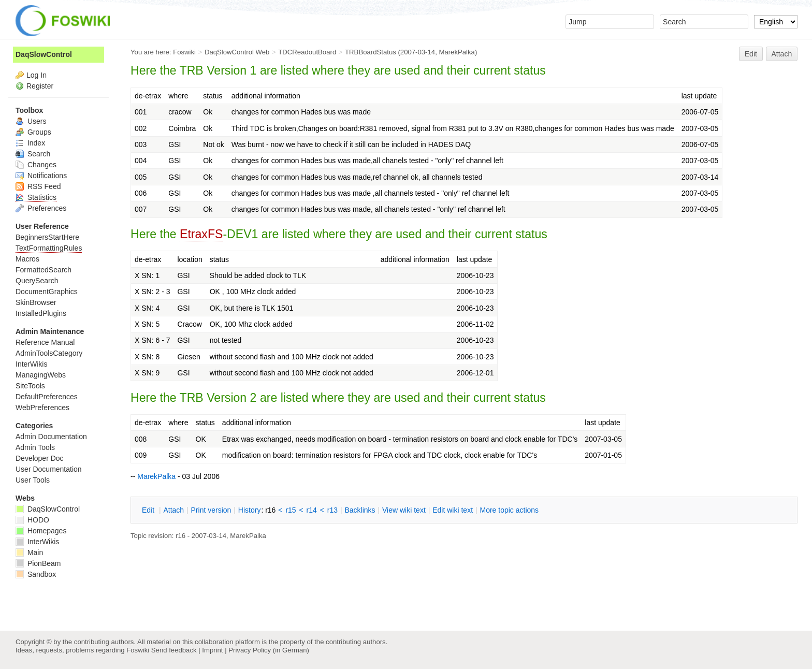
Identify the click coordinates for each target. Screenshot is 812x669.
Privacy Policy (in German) (269, 650)
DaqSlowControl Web (237, 52)
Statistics (36, 197)
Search (33, 154)
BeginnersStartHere (47, 237)
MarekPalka (456, 52)
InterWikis (31, 364)
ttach (173, 510)
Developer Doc (40, 458)
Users (31, 121)
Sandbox (36, 574)
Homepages (41, 531)
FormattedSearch (44, 270)
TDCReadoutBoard (307, 52)
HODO (32, 520)
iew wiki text (404, 510)
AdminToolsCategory (49, 353)
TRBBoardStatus (371, 52)
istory (250, 510)
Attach (782, 54)
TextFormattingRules (49, 248)
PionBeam (38, 563)
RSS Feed (38, 186)
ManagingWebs (41, 375)
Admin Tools (35, 447)
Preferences (41, 208)
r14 (312, 510)
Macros (27, 259)
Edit (751, 54)
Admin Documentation (51, 437)
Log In (37, 75)
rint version (211, 510)
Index (30, 143)
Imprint (212, 650)
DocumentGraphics (47, 292)
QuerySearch (37, 281)
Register (40, 86)
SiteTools (30, 386)
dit (149, 510)
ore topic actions (509, 510)
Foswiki (184, 52)
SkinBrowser (36, 302)
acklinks (360, 510)
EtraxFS (201, 234)
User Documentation (49, 469)
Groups (33, 132)
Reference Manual (45, 342)
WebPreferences (42, 408)
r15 (291, 510)
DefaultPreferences (47, 397)
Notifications (41, 176)
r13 (332, 510)
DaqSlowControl (44, 54)
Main (29, 552)
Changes (36, 165)
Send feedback (174, 650)
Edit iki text (453, 510)
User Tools (33, 480)
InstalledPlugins (41, 313)
